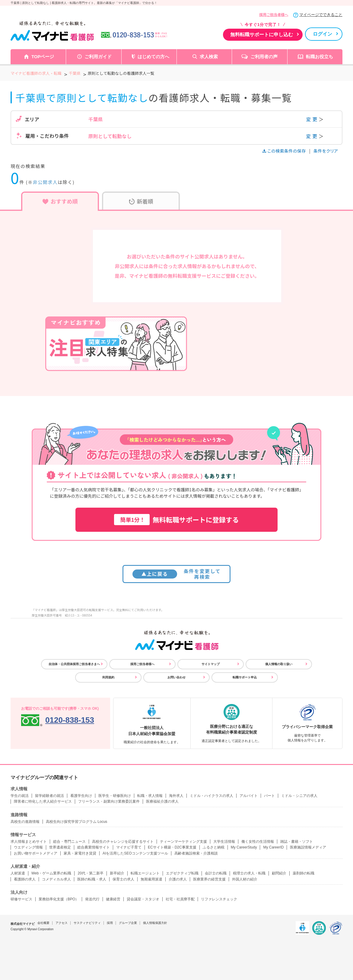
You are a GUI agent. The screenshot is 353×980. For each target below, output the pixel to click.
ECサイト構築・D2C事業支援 (172, 847)
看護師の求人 (25, 879)
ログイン (323, 34)
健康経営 (113, 899)
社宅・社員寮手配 (180, 899)
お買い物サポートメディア (36, 853)
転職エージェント (145, 873)
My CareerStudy (244, 847)
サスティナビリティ (87, 923)
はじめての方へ (153, 57)
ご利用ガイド (98, 57)
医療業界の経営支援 (209, 879)
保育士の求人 (123, 879)
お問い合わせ (176, 677)
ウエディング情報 (28, 847)
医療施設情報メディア (308, 847)
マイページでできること (321, 15)
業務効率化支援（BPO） (59, 899)
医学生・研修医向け (115, 796)
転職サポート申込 (245, 677)
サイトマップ (211, 664)
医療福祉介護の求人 (162, 801)
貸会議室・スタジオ (143, 899)
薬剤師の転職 (304, 873)
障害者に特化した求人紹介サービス (43, 801)
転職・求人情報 (150, 796)
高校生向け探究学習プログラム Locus (76, 822)
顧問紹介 (279, 873)
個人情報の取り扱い (279, 664)
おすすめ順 (60, 201)
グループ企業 (128, 923)
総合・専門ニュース (69, 842)
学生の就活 (20, 796)
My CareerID (273, 847)
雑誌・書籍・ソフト (297, 842)
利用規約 (108, 677)
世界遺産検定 (60, 847)
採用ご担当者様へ (274, 15)
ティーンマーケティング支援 (183, 842)
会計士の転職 (216, 873)
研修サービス (21, 899)
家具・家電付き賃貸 (80, 853)
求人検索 (209, 57)
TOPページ (43, 57)
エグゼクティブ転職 (182, 873)
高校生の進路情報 (25, 822)
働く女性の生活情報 (258, 842)
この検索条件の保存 (285, 151)
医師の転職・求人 (92, 879)
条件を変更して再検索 (177, 574)
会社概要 (43, 923)
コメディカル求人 (56, 879)
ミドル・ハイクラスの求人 (211, 796)
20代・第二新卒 (90, 873)
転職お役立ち (320, 57)
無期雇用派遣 (151, 879)
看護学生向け (81, 796)
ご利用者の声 (264, 57)
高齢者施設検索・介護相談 (196, 853)
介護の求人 (178, 879)
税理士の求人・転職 (249, 873)
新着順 (141, 201)
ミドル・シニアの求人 (299, 796)
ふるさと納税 (214, 847)
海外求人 (176, 796)
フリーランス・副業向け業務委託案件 (109, 801)
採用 (110, 923)
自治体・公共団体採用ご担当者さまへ (74, 664)
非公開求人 (45, 182)
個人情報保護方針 (155, 923)
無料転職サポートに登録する (176, 520)
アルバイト (249, 796)
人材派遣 (18, 873)
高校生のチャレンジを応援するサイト (123, 842)
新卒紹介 (117, 873)
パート (269, 796)
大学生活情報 (224, 842)
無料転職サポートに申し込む (262, 35)
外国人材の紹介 (245, 879)
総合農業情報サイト (94, 847)
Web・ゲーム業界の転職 (51, 873)
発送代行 (92, 899)
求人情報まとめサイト (29, 842)
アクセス (62, 923)
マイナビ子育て (129, 847)
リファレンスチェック (219, 899)
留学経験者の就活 (49, 796)
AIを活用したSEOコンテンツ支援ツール (135, 853)
